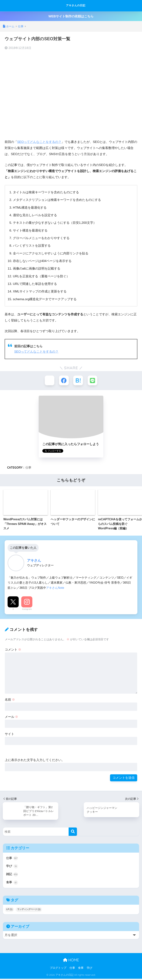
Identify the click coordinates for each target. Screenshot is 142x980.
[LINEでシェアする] (93, 381)
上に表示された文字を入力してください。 (35, 760)
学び (12, 867)
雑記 (12, 875)
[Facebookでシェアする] (64, 381)
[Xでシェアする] (49, 381)
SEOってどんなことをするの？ (39, 142)
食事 (12, 884)
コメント (13, 650)
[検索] (73, 832)
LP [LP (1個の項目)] (9, 911)
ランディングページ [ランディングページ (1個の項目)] (29, 911)
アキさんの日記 (71, 6)
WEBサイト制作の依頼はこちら (71, 16)
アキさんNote (55, 588)
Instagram (27, 609)
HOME (71, 961)
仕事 (28, 468)
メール (12, 717)
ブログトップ (58, 969)
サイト (10, 734)
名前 (10, 700)
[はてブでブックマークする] (78, 381)
